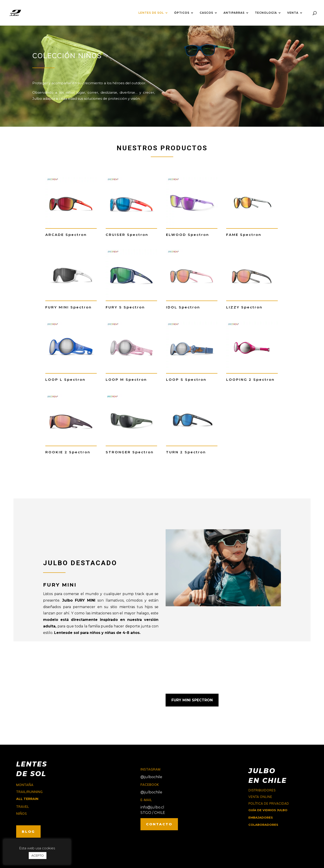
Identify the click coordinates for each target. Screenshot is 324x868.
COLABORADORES (263, 825)
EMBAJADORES (261, 817)
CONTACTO (159, 824)
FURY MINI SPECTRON (192, 700)
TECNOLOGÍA (266, 13)
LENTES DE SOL (151, 13)
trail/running (29, 792)
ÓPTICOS (182, 13)
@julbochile (151, 777)
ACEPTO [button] (38, 855)
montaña (25, 785)
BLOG (28, 831)
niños (22, 814)
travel (23, 807)
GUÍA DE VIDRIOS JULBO (268, 810)
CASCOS (206, 13)
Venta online (260, 797)
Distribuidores (262, 790)
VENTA (293, 13)
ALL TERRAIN (27, 799)
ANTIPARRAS (234, 13)
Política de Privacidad (269, 804)
